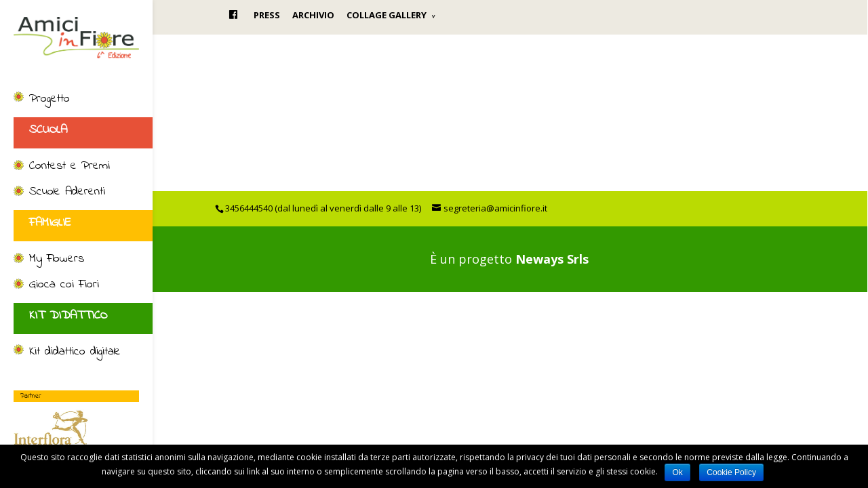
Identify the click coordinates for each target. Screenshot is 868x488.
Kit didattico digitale (75, 352)
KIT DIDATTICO (68, 316)
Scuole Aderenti (67, 192)
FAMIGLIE (50, 223)
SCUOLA (48, 130)
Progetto (50, 100)
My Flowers (57, 260)
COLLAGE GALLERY (387, 15)
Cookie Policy (731, 472)
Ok (677, 472)
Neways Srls (552, 259)
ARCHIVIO (313, 15)
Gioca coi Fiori (64, 285)
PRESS (267, 15)
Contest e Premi (70, 167)
